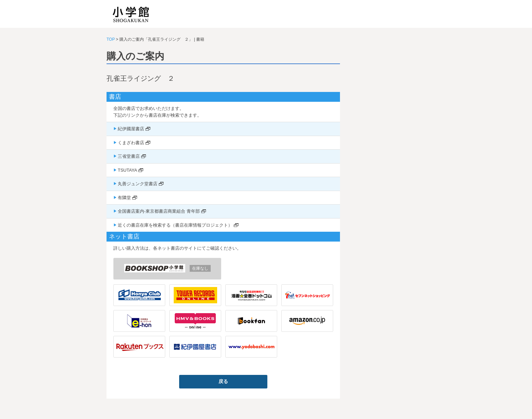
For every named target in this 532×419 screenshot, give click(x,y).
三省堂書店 (129, 156)
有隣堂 (124, 198)
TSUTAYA (127, 170)
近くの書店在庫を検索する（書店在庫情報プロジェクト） (175, 225)
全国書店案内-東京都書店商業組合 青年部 (159, 211)
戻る (223, 381)
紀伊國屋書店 (131, 129)
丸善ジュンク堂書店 (138, 184)
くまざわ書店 (131, 143)
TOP (111, 39)
